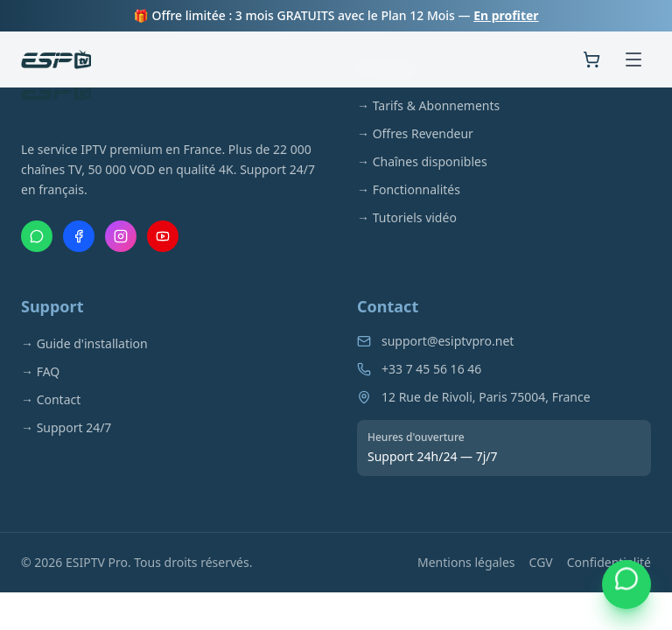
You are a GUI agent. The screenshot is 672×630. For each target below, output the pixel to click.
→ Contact (51, 399)
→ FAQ (40, 371)
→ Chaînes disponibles (422, 161)
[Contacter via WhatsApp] (626, 584)
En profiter (506, 15)
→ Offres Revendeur (415, 133)
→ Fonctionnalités (409, 189)
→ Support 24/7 (66, 427)
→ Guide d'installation (84, 343)
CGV (541, 562)
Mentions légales (466, 562)
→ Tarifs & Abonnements (428, 105)
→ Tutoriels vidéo (407, 217)
